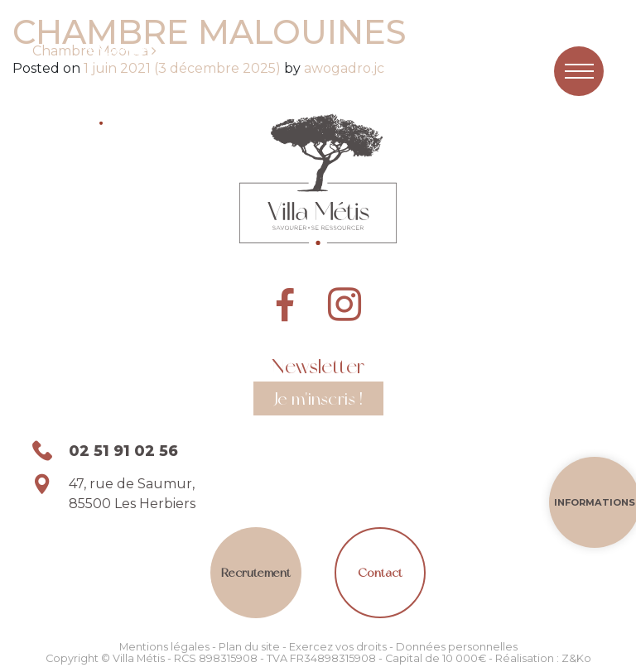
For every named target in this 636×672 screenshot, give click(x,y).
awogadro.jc (342, 68)
